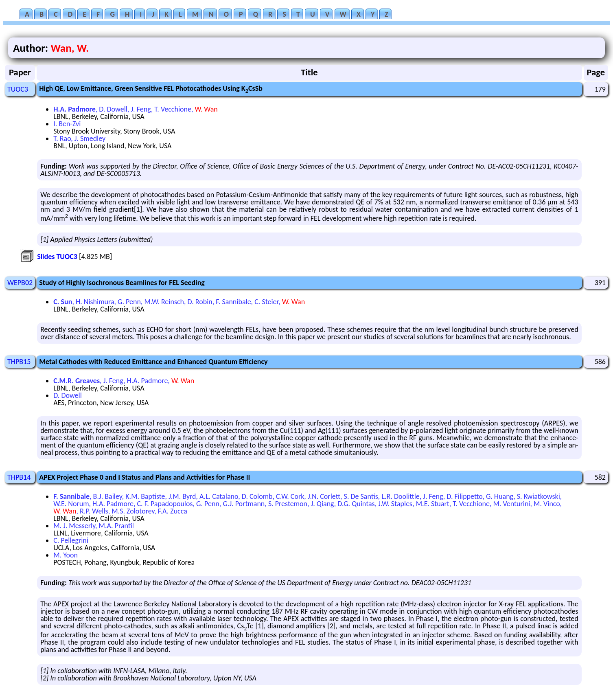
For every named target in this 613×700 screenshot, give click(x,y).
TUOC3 (18, 89)
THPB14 (19, 477)
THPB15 (19, 362)
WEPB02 (20, 283)
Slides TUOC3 (57, 257)
